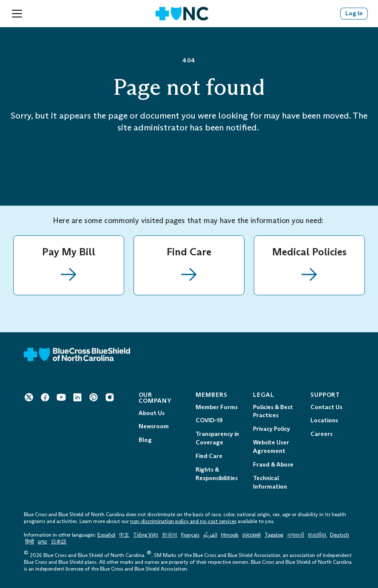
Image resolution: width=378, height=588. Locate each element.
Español (106, 535)
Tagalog (274, 535)
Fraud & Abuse (273, 465)
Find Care (209, 456)
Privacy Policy (271, 429)
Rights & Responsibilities (217, 474)
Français (190, 535)
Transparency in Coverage (217, 438)
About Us (152, 413)
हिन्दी (30, 542)
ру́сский (252, 535)
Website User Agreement (271, 447)
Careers (321, 434)
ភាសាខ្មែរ (318, 535)
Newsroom (154, 426)
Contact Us (326, 407)
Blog (145, 440)
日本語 (59, 542)
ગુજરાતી (296, 535)
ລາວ (43, 542)
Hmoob (230, 535)
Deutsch (340, 535)
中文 (124, 535)
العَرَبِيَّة (210, 535)
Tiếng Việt (146, 535)
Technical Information (270, 482)
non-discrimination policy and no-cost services (183, 521)
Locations (324, 420)
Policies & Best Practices (273, 411)
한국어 (170, 535)
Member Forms (217, 407)
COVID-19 (209, 420)
